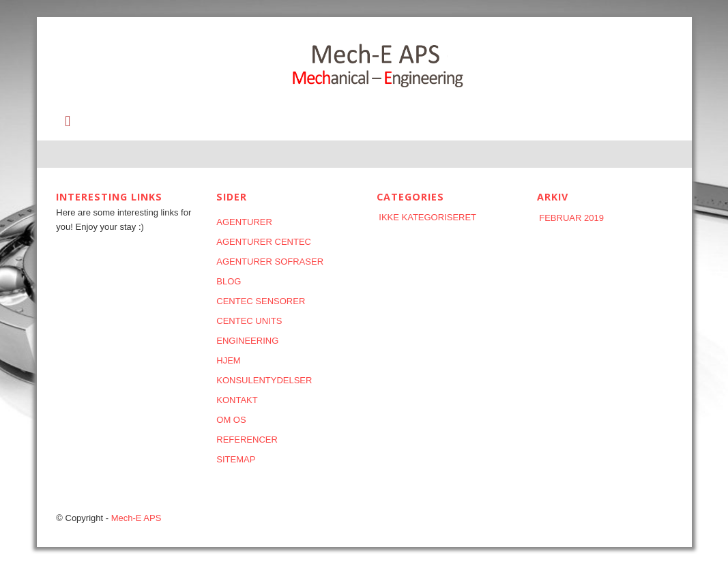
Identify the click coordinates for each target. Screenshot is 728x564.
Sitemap (236, 459)
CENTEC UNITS (249, 321)
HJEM (228, 360)
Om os (231, 420)
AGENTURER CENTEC (264, 242)
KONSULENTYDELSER (264, 380)
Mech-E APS (136, 518)
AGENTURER (244, 222)
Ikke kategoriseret (427, 217)
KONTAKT (237, 400)
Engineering (247, 341)
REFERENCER (247, 440)
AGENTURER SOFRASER (270, 262)
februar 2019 (571, 218)
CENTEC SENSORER (261, 301)
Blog (229, 281)
